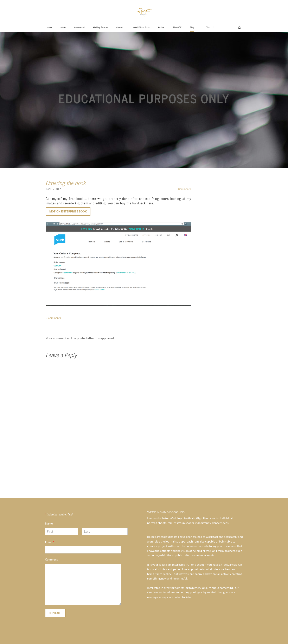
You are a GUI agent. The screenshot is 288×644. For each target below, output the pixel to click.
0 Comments (183, 189)
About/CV (177, 27)
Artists (63, 27)
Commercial (79, 27)
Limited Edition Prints (141, 27)
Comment (52, 559)
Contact (120, 27)
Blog (192, 27)
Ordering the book (66, 183)
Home (49, 27)
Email (50, 542)
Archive (161, 27)
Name (50, 523)
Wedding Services (100, 27)
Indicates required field (59, 514)
